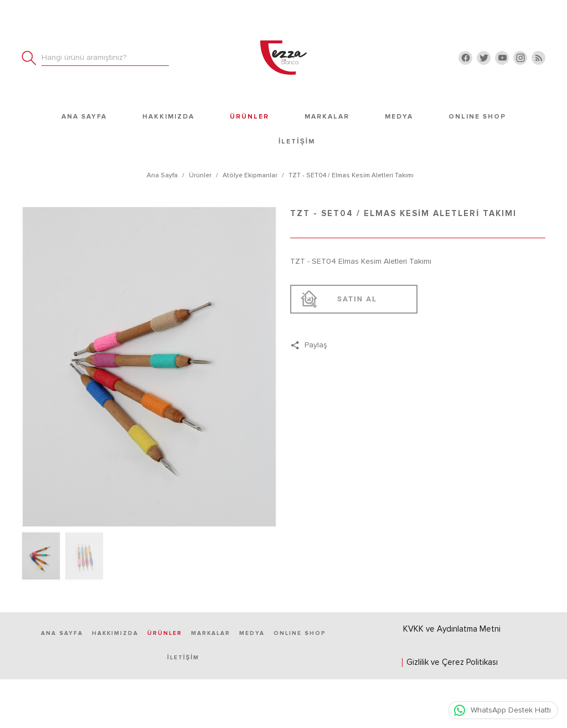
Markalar (327, 116)
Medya (399, 116)
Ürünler (249, 116)
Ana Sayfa (84, 116)
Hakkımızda (168, 116)
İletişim (297, 141)
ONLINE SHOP (477, 116)
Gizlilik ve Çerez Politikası (452, 662)
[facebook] (465, 58)
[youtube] (502, 58)
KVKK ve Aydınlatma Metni (452, 629)
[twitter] (484, 58)
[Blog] (538, 58)
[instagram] (520, 58)
